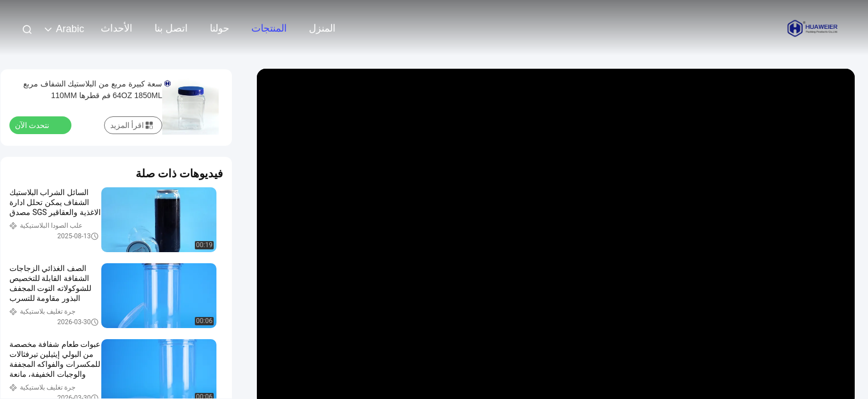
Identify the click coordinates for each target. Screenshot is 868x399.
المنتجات (269, 28)
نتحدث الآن (39, 125)
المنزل (322, 28)
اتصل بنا (171, 28)
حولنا (219, 28)
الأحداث (117, 28)
